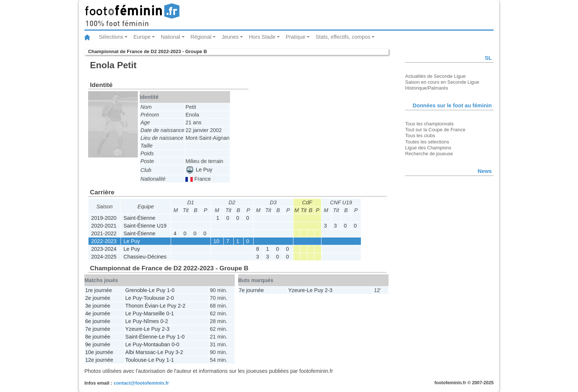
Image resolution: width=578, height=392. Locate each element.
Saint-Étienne (139, 218)
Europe (142, 37)
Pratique (296, 37)
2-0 (170, 298)
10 (216, 241)
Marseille (154, 313)
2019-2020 (104, 218)
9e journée (98, 344)
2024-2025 (104, 257)
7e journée (98, 329)
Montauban (157, 344)
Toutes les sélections (427, 142)
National (170, 37)
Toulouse (154, 298)
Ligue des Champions (428, 148)
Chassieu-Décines (145, 257)
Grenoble (136, 290)
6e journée (98, 321)
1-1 (170, 360)
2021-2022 (104, 233)
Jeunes (230, 37)
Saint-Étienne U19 (145, 226)
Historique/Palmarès (427, 88)
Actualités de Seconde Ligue (435, 76)
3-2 (179, 352)
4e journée (98, 313)
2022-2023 (104, 241)
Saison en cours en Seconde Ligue (442, 82)
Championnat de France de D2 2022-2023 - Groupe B (147, 51)
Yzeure (134, 329)
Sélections (111, 37)
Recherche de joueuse (429, 154)
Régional (201, 37)
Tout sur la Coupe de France (435, 130)
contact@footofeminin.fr (141, 383)
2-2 (182, 306)
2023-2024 (104, 249)
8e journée (98, 337)
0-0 (175, 344)
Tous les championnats (429, 124)
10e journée (99, 352)
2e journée (98, 298)
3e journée (98, 306)
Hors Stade (262, 37)
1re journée (99, 290)
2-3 (166, 329)
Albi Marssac (140, 352)
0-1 (170, 313)
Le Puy (199, 170)
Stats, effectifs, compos (343, 37)
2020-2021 (104, 226)
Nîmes (151, 321)
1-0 (171, 290)
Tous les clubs (420, 136)
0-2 (164, 321)
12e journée (99, 360)
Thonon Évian (142, 306)
